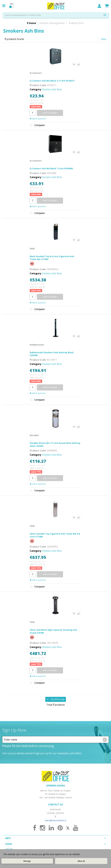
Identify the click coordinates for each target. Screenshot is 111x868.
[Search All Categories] (55, 15)
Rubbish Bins (76, 23)
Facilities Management (52, 23)
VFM (32, 249)
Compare (37, 125)
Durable (34, 435)
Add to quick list (38, 119)
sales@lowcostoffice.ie (55, 820)
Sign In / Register (99, 6)
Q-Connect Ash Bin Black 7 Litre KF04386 (51, 168)
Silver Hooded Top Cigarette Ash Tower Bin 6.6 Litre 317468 (55, 535)
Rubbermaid (37, 345)
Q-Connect (36, 73)
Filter (104, 39)
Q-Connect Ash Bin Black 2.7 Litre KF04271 (52, 81)
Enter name (3, 736)
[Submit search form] (105, 15)
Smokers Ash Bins (52, 89)
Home (31, 23)
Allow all (81, 861)
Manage (27, 861)
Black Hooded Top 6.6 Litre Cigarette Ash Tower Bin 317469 (52, 258)
